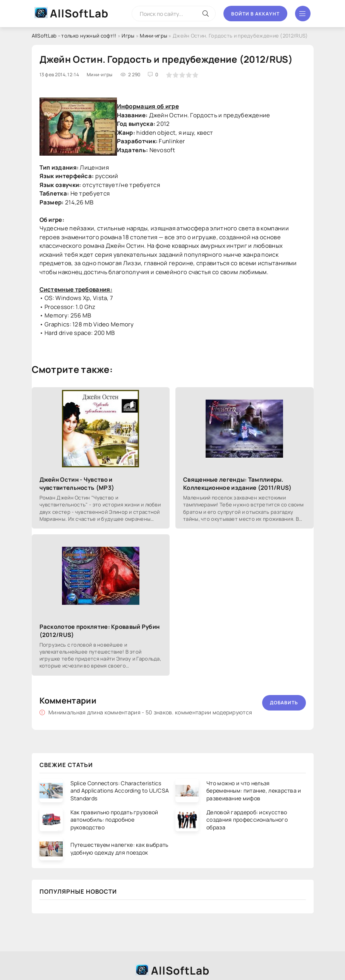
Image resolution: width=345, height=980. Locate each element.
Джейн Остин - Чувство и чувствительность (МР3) (77, 484)
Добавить (284, 703)
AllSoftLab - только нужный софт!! (74, 36)
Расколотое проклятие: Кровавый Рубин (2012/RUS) (100, 631)
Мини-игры (154, 36)
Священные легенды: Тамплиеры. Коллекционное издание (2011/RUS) (238, 484)
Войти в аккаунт (255, 14)
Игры (128, 36)
